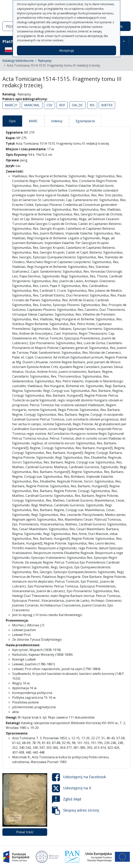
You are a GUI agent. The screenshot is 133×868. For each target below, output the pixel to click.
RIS (92, 105)
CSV (49, 105)
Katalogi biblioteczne (18, 61)
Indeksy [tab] (57, 121)
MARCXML (32, 105)
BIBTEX (107, 105)
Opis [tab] (12, 121)
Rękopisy (45, 61)
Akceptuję (66, 50)
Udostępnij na (79, 777)
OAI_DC (77, 105)
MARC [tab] (33, 121)
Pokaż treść (25, 832)
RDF (62, 105)
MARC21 (11, 105)
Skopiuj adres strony (76, 811)
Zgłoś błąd (66, 799)
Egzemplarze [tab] (85, 121)
